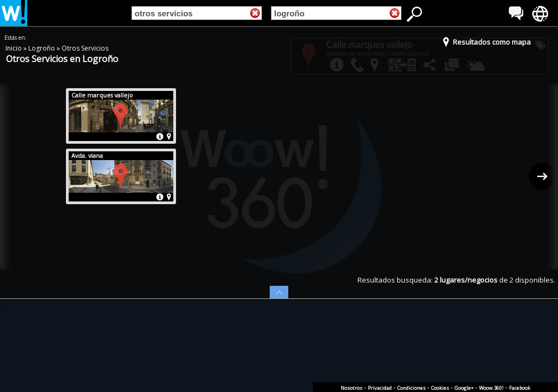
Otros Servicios (85, 48)
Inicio (14, 48)
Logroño (43, 48)
